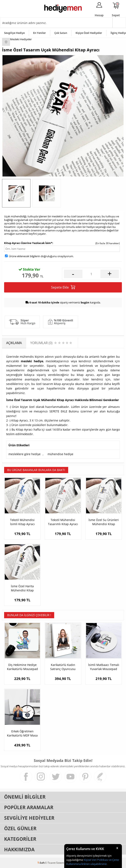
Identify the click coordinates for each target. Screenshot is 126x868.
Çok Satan (61, 33)
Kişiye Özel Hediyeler (89, 33)
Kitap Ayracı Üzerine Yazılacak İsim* (28, 243)
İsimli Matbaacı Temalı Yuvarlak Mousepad (104, 667)
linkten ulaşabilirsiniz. (94, 864)
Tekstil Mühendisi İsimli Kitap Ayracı (22, 522)
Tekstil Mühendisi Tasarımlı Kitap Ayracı (63, 522)
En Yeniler (40, 33)
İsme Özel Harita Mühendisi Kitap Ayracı (22, 588)
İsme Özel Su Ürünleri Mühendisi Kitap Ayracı (104, 522)
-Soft (41, 863)
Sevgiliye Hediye (14, 33)
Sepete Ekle (63, 287)
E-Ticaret (50, 863)
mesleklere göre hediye (24, 454)
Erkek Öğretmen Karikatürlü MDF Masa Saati (22, 733)
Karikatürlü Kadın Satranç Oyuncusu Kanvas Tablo (63, 667)
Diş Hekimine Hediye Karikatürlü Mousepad (22, 667)
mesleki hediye (32, 361)
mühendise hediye (60, 454)
